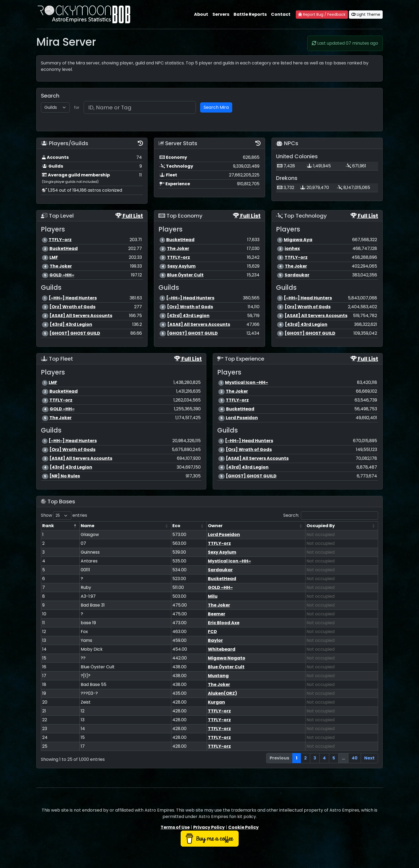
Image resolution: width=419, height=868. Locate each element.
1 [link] (297, 758)
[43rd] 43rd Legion (71, 324)
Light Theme (366, 14)
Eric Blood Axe (224, 623)
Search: (331, 516)
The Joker (61, 266)
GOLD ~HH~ (62, 275)
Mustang (218, 676)
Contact (281, 14)
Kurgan (216, 702)
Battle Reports (250, 14)
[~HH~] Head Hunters (73, 298)
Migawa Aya (298, 240)
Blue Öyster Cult (185, 275)
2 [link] (305, 758)
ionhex (292, 248)
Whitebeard (222, 649)
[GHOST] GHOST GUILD (75, 333)
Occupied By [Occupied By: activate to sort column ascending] (321, 526)
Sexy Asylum (181, 266)
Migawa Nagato (227, 658)
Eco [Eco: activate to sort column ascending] (176, 526)
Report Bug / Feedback (322, 14)
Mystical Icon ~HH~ (247, 382)
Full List (129, 216)
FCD (212, 632)
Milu (213, 596)
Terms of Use (175, 827)
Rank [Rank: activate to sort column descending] (48, 526)
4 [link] (324, 758)
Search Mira (216, 107)
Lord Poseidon (242, 418)
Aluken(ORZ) (222, 693)
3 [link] (315, 758)
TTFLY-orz (60, 240)
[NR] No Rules (65, 476)
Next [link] (369, 758)
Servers (221, 14)
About (201, 14)
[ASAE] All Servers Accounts (81, 316)
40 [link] (355, 758)
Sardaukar (297, 275)
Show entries (64, 516)
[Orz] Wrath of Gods (72, 307)
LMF (54, 257)
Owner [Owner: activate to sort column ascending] (215, 526)
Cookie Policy (243, 827)
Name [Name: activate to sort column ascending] (88, 526)
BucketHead (64, 248)
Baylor (215, 640)
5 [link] (334, 758)
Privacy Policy (209, 827)
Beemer (217, 614)
